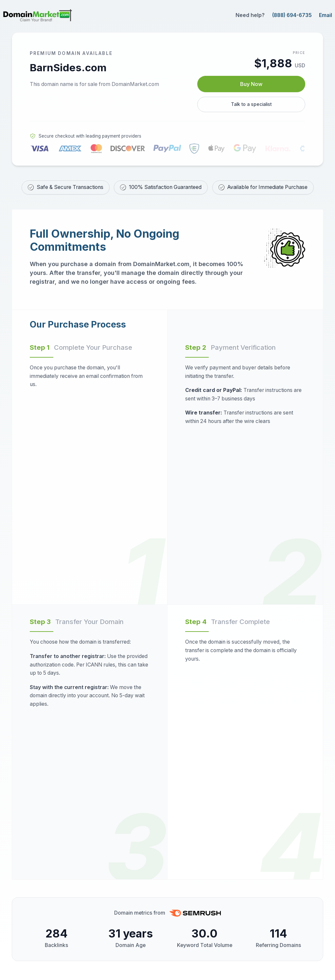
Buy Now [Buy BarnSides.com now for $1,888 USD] (251, 85)
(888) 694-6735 (292, 15)
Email (326, 15)
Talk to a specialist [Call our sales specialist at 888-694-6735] (251, 106)
